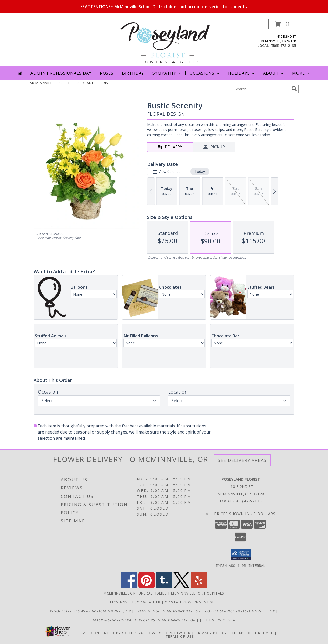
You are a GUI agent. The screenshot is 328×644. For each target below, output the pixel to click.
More (301, 73)
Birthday (133, 73)
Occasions (205, 73)
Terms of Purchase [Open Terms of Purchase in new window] (253, 633)
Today (200, 171)
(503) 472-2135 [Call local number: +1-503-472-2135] (283, 46)
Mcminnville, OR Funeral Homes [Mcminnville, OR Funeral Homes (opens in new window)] (135, 593)
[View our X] (181, 587)
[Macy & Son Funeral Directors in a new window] (144, 620)
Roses (107, 73)
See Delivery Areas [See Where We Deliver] (242, 460)
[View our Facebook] (129, 587)
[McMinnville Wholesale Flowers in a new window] (91, 611)
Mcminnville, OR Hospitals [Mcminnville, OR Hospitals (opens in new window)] (198, 593)
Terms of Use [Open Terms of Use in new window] (180, 636)
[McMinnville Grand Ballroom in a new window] (168, 611)
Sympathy (167, 73)
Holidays (242, 73)
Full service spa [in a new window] (219, 620)
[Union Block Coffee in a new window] (240, 611)
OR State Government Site (191, 602)
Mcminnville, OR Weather (135, 602)
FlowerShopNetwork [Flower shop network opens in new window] (168, 633)
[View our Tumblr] (164, 587)
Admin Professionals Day (61, 73)
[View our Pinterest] (147, 587)
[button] (282, 24)
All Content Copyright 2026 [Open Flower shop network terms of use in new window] (113, 633)
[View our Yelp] (199, 587)
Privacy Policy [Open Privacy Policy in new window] (211, 633)
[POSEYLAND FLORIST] (165, 42)
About (274, 73)
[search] (294, 89)
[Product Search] (262, 89)
